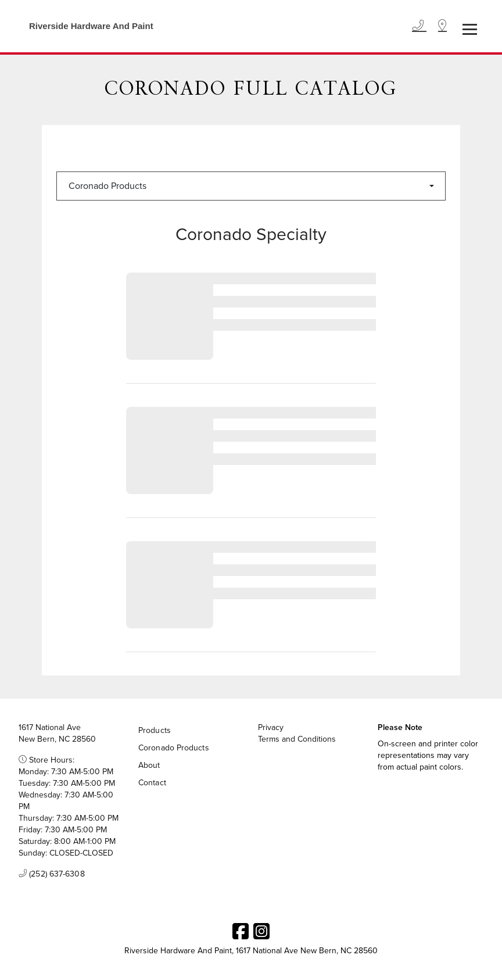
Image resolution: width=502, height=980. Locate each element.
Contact (152, 783)
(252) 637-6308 (52, 874)
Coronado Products (107, 186)
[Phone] (419, 26)
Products (155, 730)
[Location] (442, 26)
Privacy (271, 728)
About (149, 765)
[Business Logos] (85, 26)
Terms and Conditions (297, 739)
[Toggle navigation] (470, 29)
